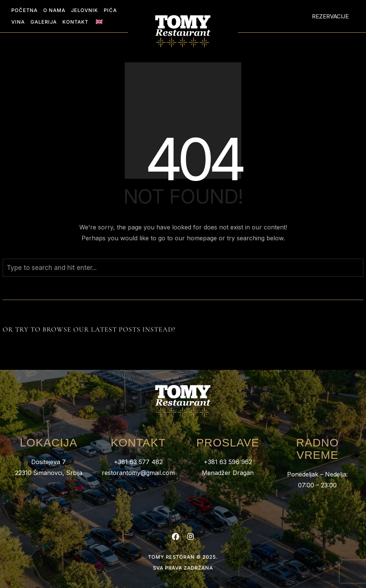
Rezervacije (330, 16)
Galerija (44, 22)
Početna (24, 10)
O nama (54, 10)
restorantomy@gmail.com (138, 473)
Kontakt (75, 22)
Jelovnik (85, 10)
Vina (18, 22)
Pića (110, 10)
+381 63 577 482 (138, 462)
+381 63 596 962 (228, 462)
